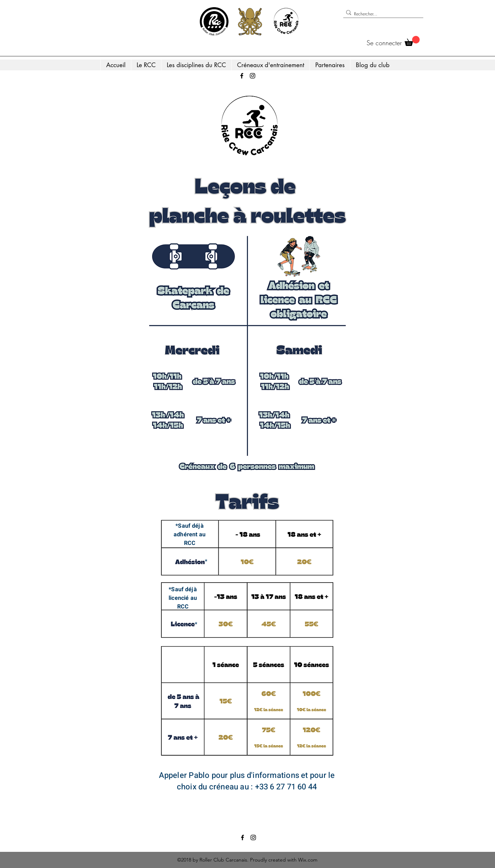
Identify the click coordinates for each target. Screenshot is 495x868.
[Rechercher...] (381, 14)
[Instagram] (253, 76)
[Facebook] (242, 76)
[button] (412, 41)
